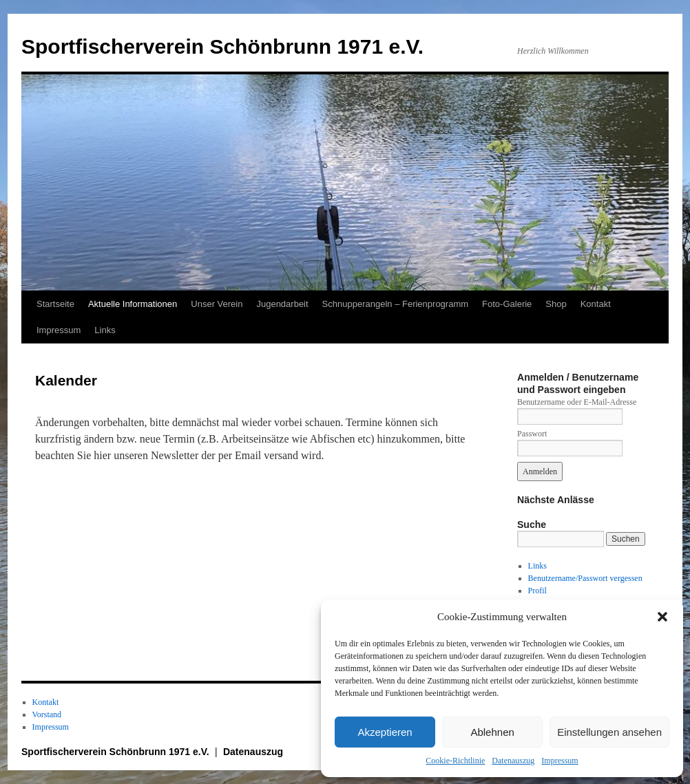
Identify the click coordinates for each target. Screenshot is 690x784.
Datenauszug (513, 761)
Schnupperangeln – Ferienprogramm (395, 304)
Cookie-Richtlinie (455, 761)
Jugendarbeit (282, 304)
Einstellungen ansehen (609, 732)
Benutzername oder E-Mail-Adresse (577, 402)
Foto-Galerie (507, 304)
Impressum (560, 761)
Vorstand (47, 714)
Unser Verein (217, 304)
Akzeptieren (385, 732)
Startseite (55, 304)
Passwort (532, 434)
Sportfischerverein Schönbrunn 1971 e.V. (222, 46)
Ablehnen (492, 732)
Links (105, 330)
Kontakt (596, 304)
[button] (662, 617)
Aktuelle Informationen (133, 304)
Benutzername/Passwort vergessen (585, 578)
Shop (556, 304)
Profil (537, 591)
